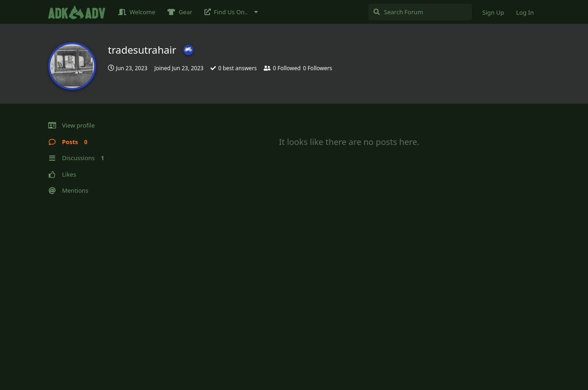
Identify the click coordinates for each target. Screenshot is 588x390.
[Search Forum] (420, 12)
